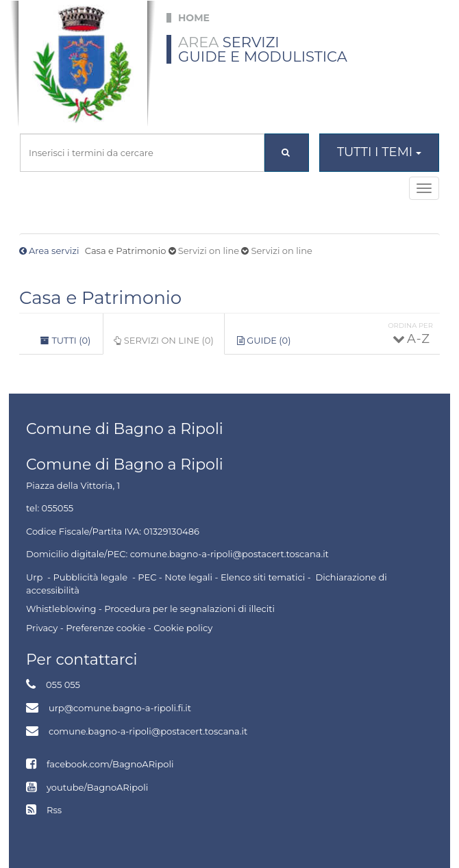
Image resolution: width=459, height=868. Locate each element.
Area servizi (54, 251)
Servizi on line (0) (169, 344)
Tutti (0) (65, 340)
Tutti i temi (379, 152)
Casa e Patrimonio (100, 298)
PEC (147, 577)
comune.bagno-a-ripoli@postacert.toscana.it (148, 731)
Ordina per (410, 325)
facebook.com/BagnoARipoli (110, 764)
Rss (54, 810)
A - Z (418, 339)
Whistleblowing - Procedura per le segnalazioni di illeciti (150, 609)
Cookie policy (183, 628)
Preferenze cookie (106, 628)
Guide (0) (264, 340)
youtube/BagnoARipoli (97, 787)
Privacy (42, 628)
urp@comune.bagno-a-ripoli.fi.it (120, 708)
